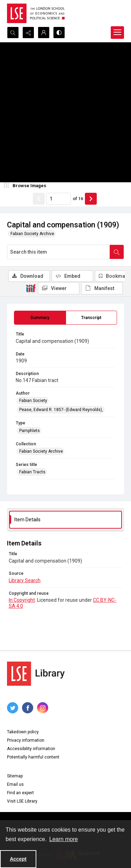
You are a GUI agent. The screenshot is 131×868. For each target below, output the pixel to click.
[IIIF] (31, 288)
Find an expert (20, 793)
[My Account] (44, 33)
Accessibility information (31, 749)
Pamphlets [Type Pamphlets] (30, 431)
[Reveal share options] (28, 33)
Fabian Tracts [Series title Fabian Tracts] (32, 472)
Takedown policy (23, 732)
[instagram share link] (43, 708)
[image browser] (26, 186)
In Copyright (22, 600)
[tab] (40, 318)
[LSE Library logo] (36, 674)
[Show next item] (91, 199)
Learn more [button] (64, 839)
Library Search (25, 580)
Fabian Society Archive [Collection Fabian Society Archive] (41, 451)
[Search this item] (59, 252)
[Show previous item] (39, 199)
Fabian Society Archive (32, 234)
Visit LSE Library (22, 801)
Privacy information (26, 740)
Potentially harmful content (33, 757)
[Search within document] (117, 252)
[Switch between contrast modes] (59, 33)
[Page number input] (59, 199)
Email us (15, 784)
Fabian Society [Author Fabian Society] (33, 401)
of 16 (78, 199)
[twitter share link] (13, 708)
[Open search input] (13, 33)
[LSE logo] (36, 13)
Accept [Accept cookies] (18, 859)
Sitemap (15, 776)
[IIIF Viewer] (59, 288)
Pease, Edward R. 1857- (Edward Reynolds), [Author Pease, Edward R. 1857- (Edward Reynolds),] (61, 410)
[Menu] (117, 33)
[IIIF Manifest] (102, 288)
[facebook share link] (28, 708)
